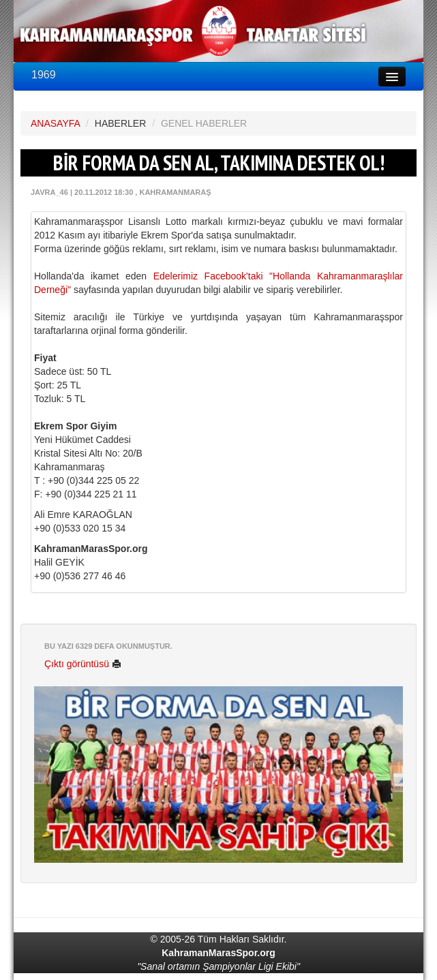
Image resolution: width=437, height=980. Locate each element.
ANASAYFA (55, 123)
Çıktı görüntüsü (83, 664)
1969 (44, 75)
